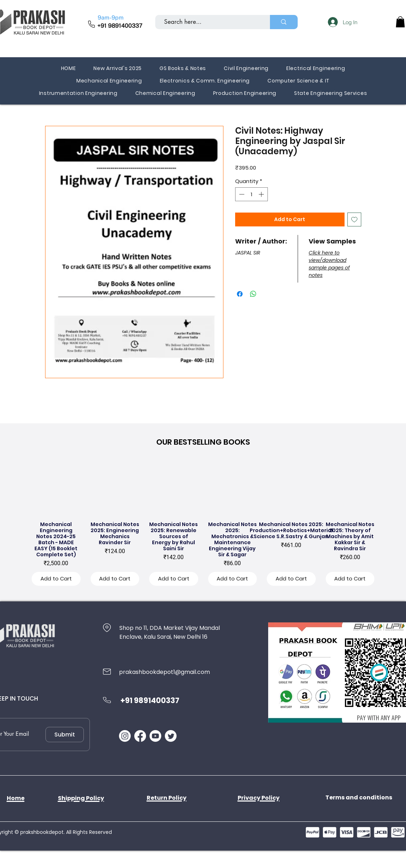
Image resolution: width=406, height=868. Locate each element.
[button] (400, 22)
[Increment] (262, 194)
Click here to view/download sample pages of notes (329, 264)
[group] (203, 525)
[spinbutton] (251, 194)
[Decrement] (241, 194)
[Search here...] (210, 22)
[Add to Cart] (56, 579)
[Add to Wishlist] (354, 219)
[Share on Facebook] (240, 294)
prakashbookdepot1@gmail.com (164, 672)
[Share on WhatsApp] (253, 294)
